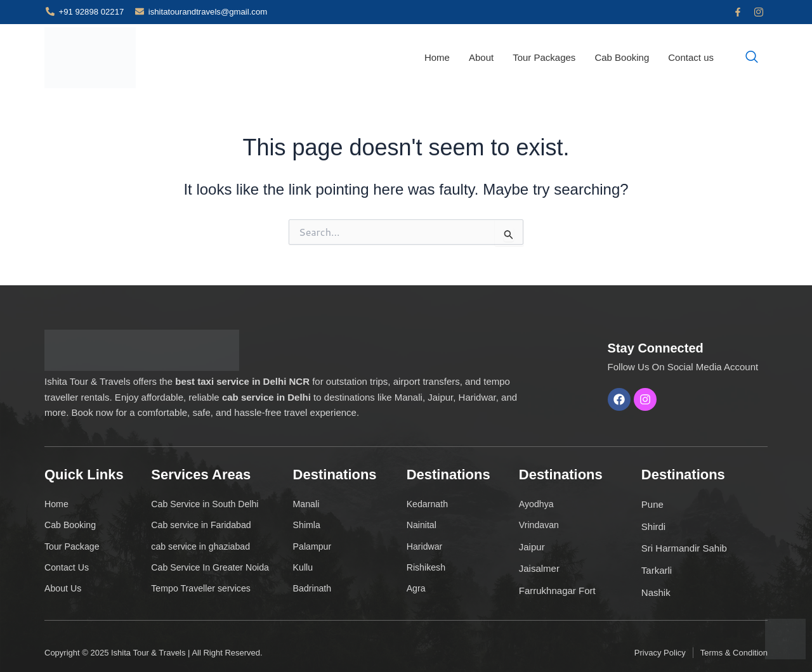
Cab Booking (622, 57)
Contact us (691, 57)
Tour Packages (544, 57)
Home (437, 57)
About (481, 57)
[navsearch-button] (752, 58)
